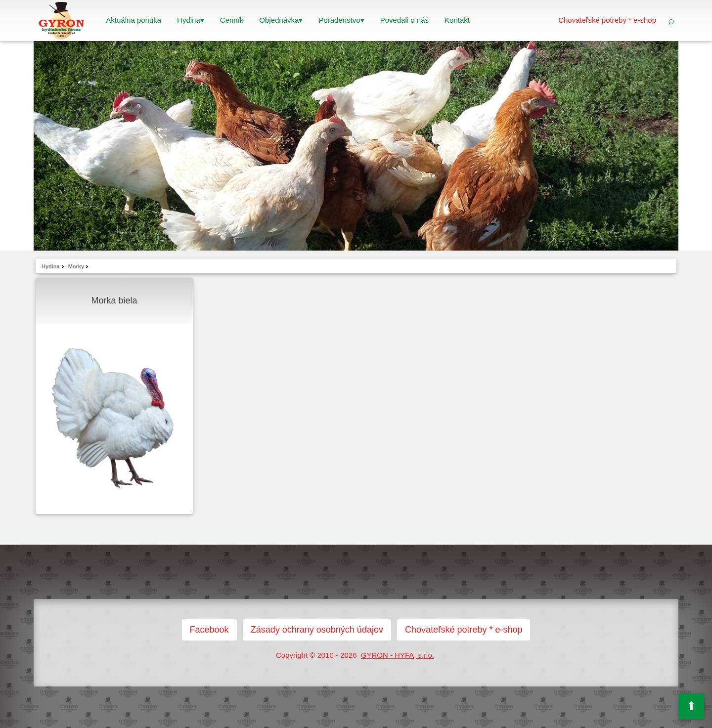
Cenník (232, 20)
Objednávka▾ (281, 20)
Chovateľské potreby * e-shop (607, 20)
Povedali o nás (404, 20)
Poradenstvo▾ (341, 20)
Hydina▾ (191, 20)
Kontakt (457, 20)
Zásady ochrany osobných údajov (317, 630)
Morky (76, 266)
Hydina (51, 266)
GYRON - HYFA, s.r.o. (398, 655)
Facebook (209, 630)
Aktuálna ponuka (133, 20)
